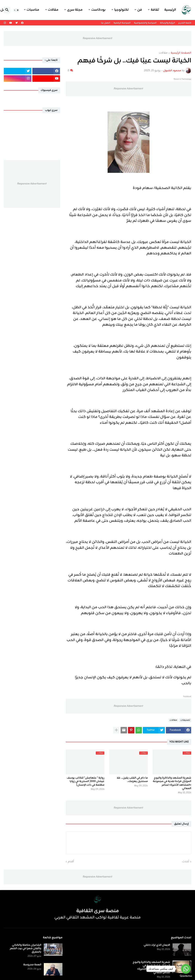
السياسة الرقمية (122, 23)
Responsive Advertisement (97, 38)
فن (140, 10)
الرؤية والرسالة (167, 23)
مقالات (53, 10)
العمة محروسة (32, 965)
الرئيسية (170, 10)
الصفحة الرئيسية (181, 53)
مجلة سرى (75, 10)
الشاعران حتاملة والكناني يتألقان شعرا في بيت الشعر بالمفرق (26, 949)
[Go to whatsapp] (186, 969)
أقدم (71, 862)
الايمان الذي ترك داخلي (157, 945)
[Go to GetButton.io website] (186, 976)
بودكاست (98, 10)
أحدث (186, 862)
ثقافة (155, 10)
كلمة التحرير (185, 23)
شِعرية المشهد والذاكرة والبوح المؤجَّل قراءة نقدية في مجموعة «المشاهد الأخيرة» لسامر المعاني (172, 783)
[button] (16, 10)
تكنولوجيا (121, 10)
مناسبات (33, 10)
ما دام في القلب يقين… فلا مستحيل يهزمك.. (132, 780)
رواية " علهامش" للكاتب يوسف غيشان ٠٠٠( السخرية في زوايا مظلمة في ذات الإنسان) (86, 782)
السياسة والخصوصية (145, 23)
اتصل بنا (106, 23)
